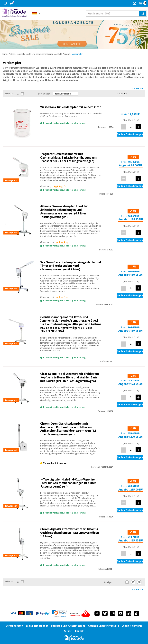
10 (127, 582)
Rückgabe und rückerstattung (68, 626)
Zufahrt (68, 631)
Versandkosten (14, 626)
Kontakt (80, 631)
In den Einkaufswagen (130, 134)
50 (139, 582)
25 (133, 582)
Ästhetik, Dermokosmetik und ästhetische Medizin (31, 54)
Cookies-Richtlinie (132, 626)
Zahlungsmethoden (37, 626)
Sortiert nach (44, 94)
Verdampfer (77, 54)
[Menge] (131, 127)
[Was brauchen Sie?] (116, 14)
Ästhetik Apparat (63, 54)
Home (4, 54)
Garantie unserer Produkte (104, 626)
